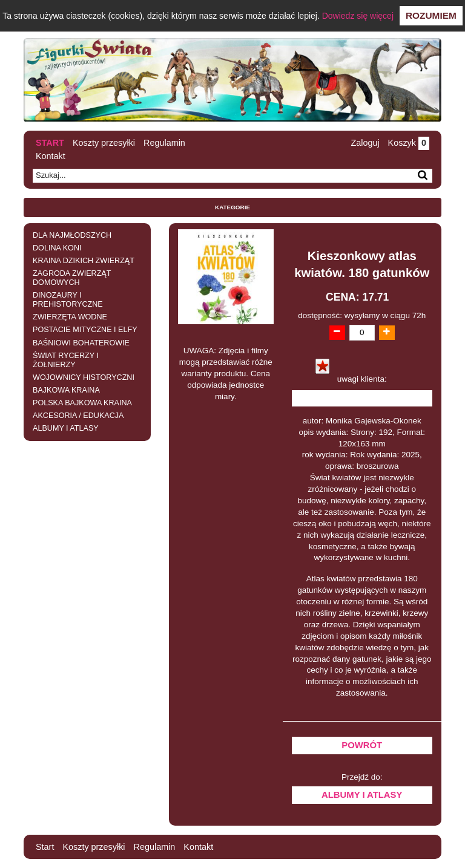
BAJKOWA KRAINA (66, 390)
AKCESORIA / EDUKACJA (78, 416)
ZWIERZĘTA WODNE (70, 317)
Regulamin (164, 143)
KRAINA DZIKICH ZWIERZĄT (84, 261)
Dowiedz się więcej (358, 16)
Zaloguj (365, 143)
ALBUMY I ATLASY (66, 428)
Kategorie (232, 207)
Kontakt (51, 156)
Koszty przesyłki (104, 143)
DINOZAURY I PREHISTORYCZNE (68, 300)
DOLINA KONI (57, 248)
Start (50, 143)
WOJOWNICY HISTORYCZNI (84, 377)
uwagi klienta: (362, 379)
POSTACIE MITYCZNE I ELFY (85, 330)
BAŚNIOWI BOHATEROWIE (81, 343)
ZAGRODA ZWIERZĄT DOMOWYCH (72, 278)
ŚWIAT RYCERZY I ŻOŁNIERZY (66, 360)
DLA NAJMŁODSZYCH (72, 235)
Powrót (362, 745)
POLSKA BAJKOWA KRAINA (82, 403)
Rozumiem (431, 15)
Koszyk (409, 143)
